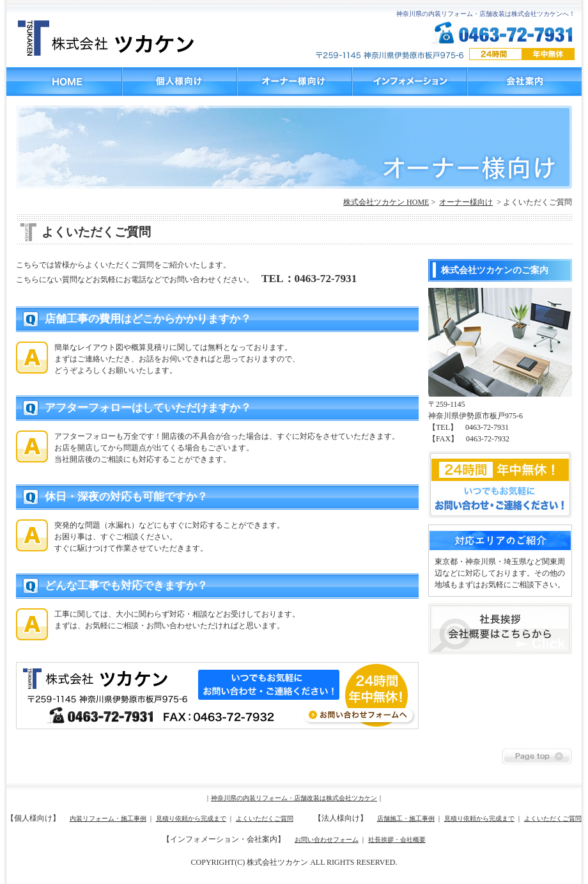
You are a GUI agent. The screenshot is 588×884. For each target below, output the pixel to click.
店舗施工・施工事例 (406, 818)
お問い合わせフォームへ (217, 696)
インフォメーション (409, 82)
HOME (64, 82)
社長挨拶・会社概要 (397, 840)
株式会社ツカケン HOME (386, 202)
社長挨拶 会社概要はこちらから (500, 629)
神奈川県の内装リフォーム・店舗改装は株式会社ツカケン (294, 798)
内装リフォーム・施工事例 (108, 818)
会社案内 (524, 82)
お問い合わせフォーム (327, 840)
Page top (537, 756)
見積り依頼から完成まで (191, 818)
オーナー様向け (294, 82)
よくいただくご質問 (265, 818)
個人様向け (179, 82)
